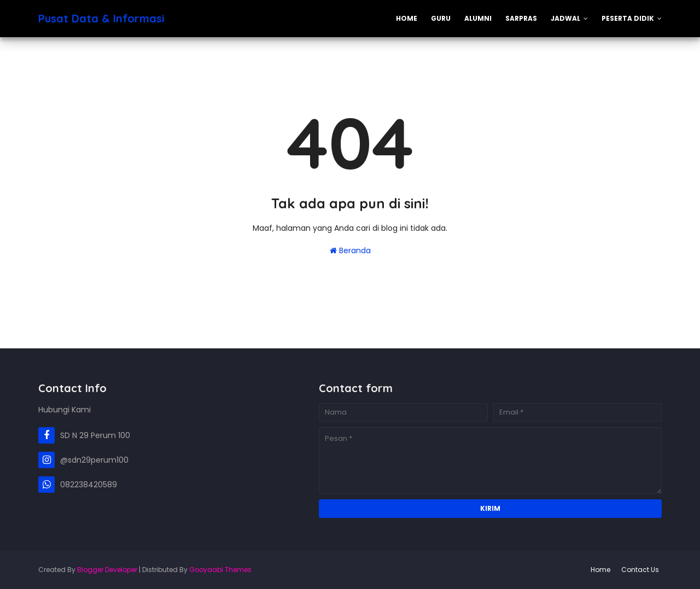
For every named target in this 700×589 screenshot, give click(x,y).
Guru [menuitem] (441, 18)
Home (600, 570)
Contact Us (640, 570)
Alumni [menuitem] (478, 18)
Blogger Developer (107, 570)
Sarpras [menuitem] (521, 18)
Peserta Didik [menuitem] (628, 18)
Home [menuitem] (407, 18)
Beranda (350, 250)
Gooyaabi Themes (220, 570)
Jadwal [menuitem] (565, 18)
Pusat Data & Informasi (101, 18)
